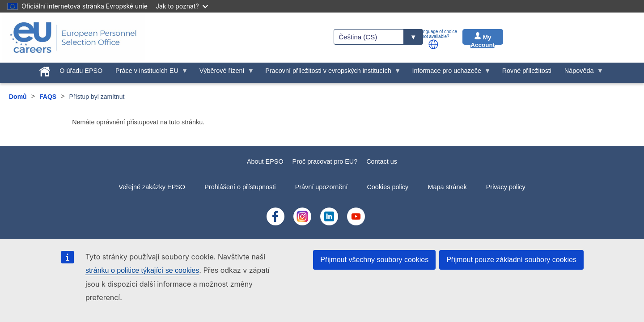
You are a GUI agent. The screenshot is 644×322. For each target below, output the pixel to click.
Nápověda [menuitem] (580, 73)
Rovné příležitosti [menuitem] (527, 71)
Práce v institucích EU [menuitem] (149, 73)
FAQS (48, 97)
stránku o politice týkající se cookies (142, 270)
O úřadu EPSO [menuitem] (81, 71)
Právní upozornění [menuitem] (322, 187)
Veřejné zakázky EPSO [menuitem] (152, 187)
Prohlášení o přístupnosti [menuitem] (240, 187)
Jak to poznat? (182, 6)
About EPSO (265, 161)
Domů (18, 97)
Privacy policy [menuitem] (506, 187)
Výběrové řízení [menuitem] (223, 73)
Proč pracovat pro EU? (325, 161)
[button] (433, 44)
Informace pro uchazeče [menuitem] (448, 73)
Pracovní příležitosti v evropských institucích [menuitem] (330, 73)
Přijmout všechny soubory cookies (374, 260)
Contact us (382, 161)
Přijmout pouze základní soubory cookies (511, 260)
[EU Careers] (73, 38)
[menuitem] (44, 70)
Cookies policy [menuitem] (388, 187)
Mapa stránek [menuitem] (447, 187)
